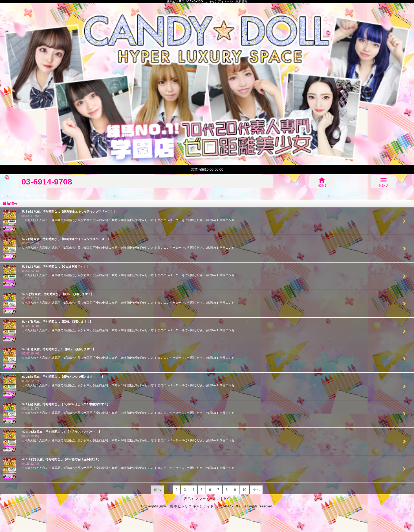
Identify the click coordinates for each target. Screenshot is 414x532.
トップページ (10, 195)
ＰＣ (227, 499)
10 (244, 490)
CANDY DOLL (232, 506)
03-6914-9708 (47, 182)
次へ (256, 490)
